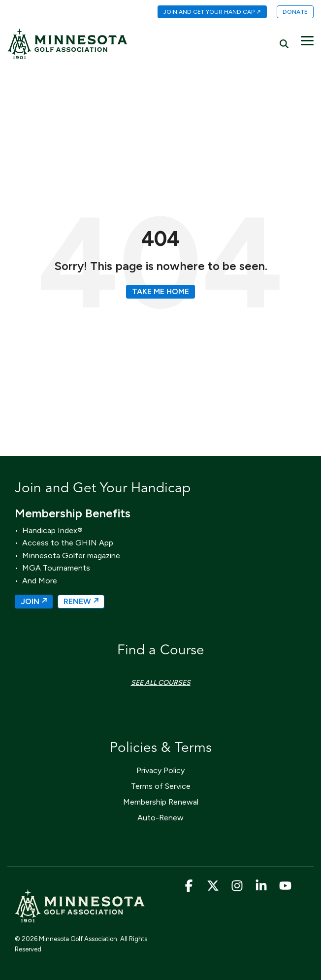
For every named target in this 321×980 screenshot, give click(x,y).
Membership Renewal (161, 802)
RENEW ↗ (81, 601)
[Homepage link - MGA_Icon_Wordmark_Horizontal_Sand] (80, 918)
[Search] (284, 44)
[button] (307, 40)
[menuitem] (207, 12)
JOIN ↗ (34, 601)
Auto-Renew (160, 818)
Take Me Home (160, 291)
